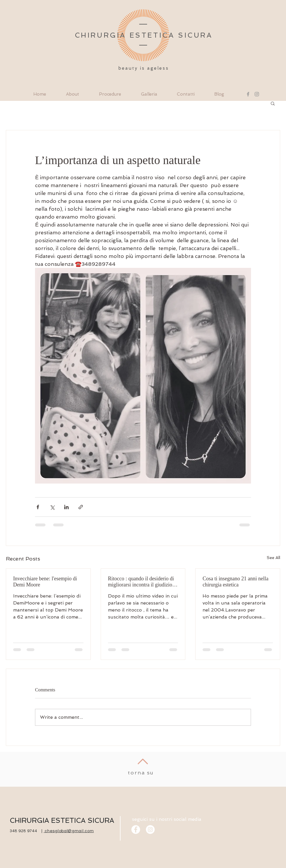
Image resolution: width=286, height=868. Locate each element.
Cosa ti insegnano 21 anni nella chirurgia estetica (235, 582)
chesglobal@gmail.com (69, 831)
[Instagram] (257, 94)
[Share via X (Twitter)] (52, 507)
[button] (273, 103)
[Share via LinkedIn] (66, 507)
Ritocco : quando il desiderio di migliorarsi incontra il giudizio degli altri (141, 582)
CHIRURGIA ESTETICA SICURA (62, 820)
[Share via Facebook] (38, 507)
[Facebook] (248, 94)
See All (273, 558)
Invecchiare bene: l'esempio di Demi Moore (46, 582)
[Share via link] (81, 507)
